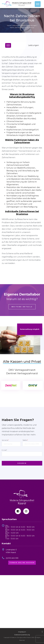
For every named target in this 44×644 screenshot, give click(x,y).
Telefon (25, 440)
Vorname (5, 440)
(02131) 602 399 (12, 558)
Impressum (22, 632)
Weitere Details (22, 307)
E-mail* (4, 450)
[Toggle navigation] (38, 4)
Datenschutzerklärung (22, 635)
